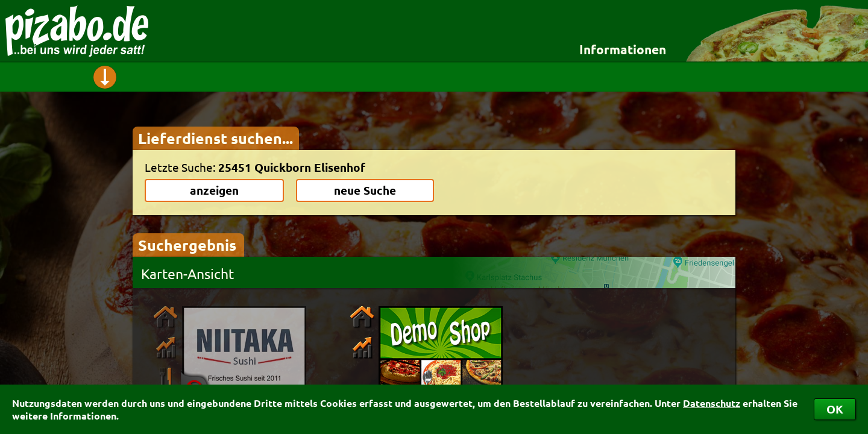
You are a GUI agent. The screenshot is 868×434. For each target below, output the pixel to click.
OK (835, 409)
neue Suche (365, 190)
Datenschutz (712, 403)
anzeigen (214, 190)
